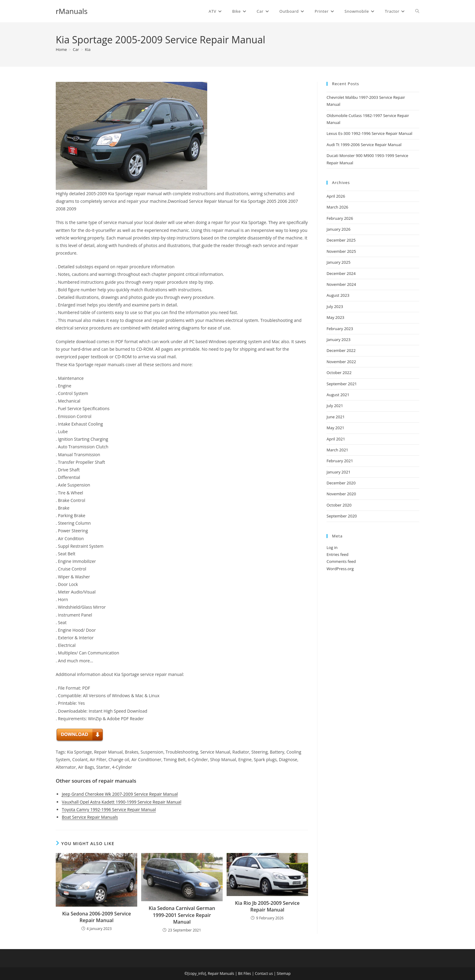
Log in (332, 547)
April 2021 (336, 439)
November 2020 (341, 494)
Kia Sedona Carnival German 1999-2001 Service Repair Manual (182, 915)
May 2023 (335, 317)
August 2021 (338, 395)
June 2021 (336, 417)
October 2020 (339, 505)
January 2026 (339, 229)
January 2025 (339, 262)
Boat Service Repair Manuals (90, 817)
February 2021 (340, 461)
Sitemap (284, 973)
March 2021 (337, 450)
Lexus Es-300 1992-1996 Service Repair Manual (369, 133)
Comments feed (341, 561)
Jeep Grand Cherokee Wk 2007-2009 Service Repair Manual (120, 794)
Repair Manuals (221, 973)
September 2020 (342, 516)
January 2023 (339, 339)
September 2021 (342, 384)
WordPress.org (340, 569)
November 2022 (341, 362)
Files (247, 973)
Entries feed (337, 554)
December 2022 (341, 350)
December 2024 (341, 273)
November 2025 (341, 251)
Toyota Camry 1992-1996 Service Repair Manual (109, 809)
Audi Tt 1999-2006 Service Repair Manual (364, 145)
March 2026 (337, 207)
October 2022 (339, 373)
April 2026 (336, 196)
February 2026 (340, 218)
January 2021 (339, 472)
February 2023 (340, 329)
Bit (240, 973)
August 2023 (338, 295)
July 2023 (335, 306)
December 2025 (341, 240)
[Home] (61, 49)
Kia (88, 49)
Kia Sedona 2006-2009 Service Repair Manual (96, 917)
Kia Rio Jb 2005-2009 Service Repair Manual (267, 906)
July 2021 (335, 406)
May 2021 (335, 428)
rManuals (72, 11)
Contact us (264, 973)
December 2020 (341, 483)
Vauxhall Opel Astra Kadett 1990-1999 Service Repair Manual (121, 802)
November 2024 (341, 284)
